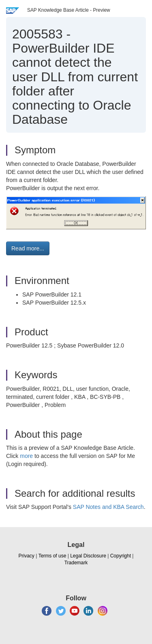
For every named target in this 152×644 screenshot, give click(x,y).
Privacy (27, 556)
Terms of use (52, 556)
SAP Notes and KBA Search (108, 507)
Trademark (76, 563)
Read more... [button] (28, 248)
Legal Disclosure (88, 556)
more (26, 456)
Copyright (121, 556)
